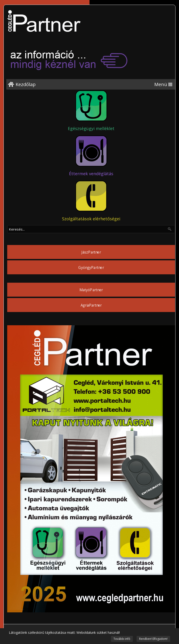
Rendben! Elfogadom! (153, 639)
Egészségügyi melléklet (91, 128)
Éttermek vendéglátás (91, 174)
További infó (122, 639)
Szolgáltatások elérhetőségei (91, 219)
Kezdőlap (26, 84)
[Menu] (163, 84)
